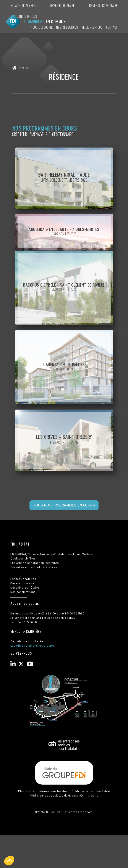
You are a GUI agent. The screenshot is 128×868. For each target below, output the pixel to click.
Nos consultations (24, 16)
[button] (9, 861)
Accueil (21, 68)
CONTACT (112, 27)
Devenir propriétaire (103, 5)
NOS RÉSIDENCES (67, 27)
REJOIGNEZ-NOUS (92, 27)
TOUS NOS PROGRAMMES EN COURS (64, 505)
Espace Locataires (23, 5)
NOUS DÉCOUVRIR (42, 27)
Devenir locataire (62, 5)
